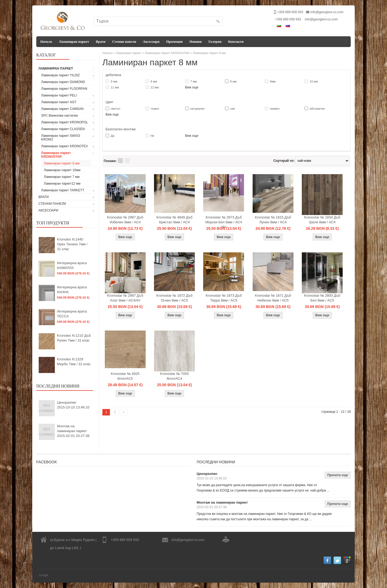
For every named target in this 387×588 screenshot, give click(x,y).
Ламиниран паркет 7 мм (62, 177)
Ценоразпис (207, 474)
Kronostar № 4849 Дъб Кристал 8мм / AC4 (174, 220)
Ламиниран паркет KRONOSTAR (56, 155)
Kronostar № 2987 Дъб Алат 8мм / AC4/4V (125, 298)
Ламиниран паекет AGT (59, 102)
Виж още (192, 87)
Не (152, 136)
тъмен (155, 109)
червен (275, 109)
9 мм (114, 81)
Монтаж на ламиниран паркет (222, 502)
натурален (197, 109)
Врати (101, 42)
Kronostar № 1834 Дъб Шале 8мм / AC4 (322, 220)
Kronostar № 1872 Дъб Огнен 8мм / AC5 (174, 298)
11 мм (115, 87)
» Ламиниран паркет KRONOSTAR (166, 53)
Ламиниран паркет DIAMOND (63, 82)
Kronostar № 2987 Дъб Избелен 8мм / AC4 (125, 220)
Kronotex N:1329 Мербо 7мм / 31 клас (74, 362)
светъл (115, 109)
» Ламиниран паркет (127, 53)
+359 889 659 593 (288, 19)
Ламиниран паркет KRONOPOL (65, 122)
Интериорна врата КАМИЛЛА (72, 265)
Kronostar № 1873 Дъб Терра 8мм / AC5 (224, 298)
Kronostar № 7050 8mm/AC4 (174, 376)
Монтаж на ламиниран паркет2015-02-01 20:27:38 (73, 431)
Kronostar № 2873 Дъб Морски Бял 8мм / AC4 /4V (224, 222)
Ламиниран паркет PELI (59, 95)
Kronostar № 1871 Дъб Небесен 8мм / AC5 (273, 298)
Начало (46, 42)
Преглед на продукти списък (127, 161)
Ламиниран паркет (74, 42)
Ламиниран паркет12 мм (62, 184)
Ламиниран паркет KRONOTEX (64, 146)
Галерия (215, 42)
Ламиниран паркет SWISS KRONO (61, 138)
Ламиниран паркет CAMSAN (62, 109)
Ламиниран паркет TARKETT (63, 190)
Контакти (236, 42)
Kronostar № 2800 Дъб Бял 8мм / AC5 (322, 298)
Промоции (174, 42)
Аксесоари (151, 42)
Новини (196, 42)
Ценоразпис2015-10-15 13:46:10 (73, 405)
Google (44, 575)
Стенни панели (124, 42)
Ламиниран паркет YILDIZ (60, 75)
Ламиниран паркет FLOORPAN (64, 89)
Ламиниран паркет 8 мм (62, 163)
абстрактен (317, 109)
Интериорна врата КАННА (72, 290)
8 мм (233, 81)
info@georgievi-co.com (327, 12)
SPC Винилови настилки (60, 116)
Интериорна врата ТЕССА (72, 314)
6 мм (154, 81)
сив (232, 109)
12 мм (155, 87)
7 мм (193, 81)
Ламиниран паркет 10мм (62, 170)
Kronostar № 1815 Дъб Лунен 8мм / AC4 (273, 220)
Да (113, 136)
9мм (273, 81)
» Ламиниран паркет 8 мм (208, 53)
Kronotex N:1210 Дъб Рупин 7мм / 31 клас (74, 338)
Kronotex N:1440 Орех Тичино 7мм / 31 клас (72, 244)
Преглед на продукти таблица (120, 161)
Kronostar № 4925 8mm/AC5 (125, 376)
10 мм (314, 81)
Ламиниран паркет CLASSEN (63, 129)
